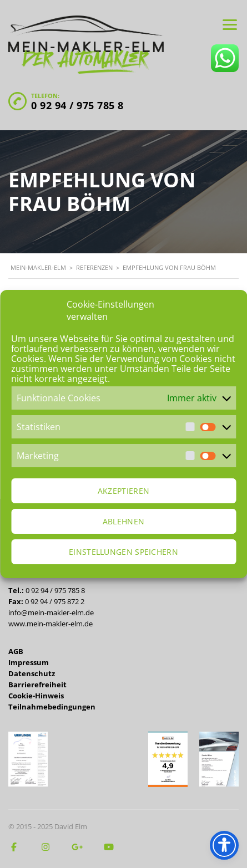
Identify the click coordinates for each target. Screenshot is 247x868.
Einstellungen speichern (123, 552)
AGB (16, 651)
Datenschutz (32, 673)
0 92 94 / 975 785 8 (77, 105)
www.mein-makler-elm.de (51, 624)
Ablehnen (123, 521)
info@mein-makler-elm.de (51, 612)
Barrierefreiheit (37, 685)
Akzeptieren (123, 491)
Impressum (29, 662)
